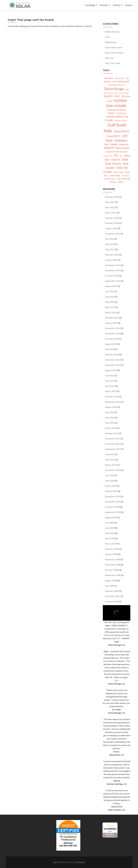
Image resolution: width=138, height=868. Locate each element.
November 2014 (113, 333)
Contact (129, 5)
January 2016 (111, 260)
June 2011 (110, 454)
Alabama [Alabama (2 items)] (107, 82)
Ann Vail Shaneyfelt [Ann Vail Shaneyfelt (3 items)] (121, 81)
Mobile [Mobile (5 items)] (114, 144)
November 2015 (113, 270)
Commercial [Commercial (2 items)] (121, 113)
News (108, 37)
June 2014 (110, 349)
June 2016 (110, 244)
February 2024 (112, 197)
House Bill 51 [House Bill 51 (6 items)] (113, 136)
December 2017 (113, 234)
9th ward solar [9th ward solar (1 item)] (119, 78)
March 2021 (111, 213)
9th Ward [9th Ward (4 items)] (109, 78)
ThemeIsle (80, 862)
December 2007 (113, 596)
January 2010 (111, 491)
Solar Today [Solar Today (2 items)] (119, 172)
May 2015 (110, 302)
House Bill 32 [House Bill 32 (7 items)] (122, 131)
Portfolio (104, 5)
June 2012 (110, 417)
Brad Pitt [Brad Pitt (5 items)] (108, 96)
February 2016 (112, 255)
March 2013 (111, 391)
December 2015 (113, 265)
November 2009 (113, 502)
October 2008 (112, 570)
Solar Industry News (114, 53)
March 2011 (111, 465)
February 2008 (112, 591)
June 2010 (110, 481)
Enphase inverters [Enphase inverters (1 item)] (121, 120)
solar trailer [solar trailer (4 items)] (115, 175)
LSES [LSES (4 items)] (107, 144)
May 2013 (110, 381)
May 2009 (110, 533)
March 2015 (111, 312)
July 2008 (109, 586)
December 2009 (113, 496)
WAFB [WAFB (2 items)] (120, 182)
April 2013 (110, 386)
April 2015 (110, 307)
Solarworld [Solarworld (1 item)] (125, 176)
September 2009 (113, 512)
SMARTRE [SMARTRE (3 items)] (116, 160)
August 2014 (111, 344)
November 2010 (113, 470)
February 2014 (112, 354)
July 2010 (109, 475)
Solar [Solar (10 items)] (125, 159)
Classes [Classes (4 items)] (111, 113)
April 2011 (110, 460)
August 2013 (111, 370)
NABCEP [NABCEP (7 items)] (109, 148)
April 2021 (110, 207)
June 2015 (110, 297)
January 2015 (111, 323)
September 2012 (113, 402)
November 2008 (113, 565)
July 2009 (109, 523)
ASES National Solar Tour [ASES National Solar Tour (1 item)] (117, 85)
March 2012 (111, 428)
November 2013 (113, 360)
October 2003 (112, 601)
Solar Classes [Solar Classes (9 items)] (113, 163)
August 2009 (111, 517)
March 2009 (111, 544)
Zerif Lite (58, 862)
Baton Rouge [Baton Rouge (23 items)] (114, 89)
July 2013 (109, 375)
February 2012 (112, 433)
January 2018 (111, 228)
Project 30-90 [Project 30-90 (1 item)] (108, 156)
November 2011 (113, 444)
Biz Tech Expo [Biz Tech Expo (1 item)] (124, 93)
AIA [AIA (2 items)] (127, 78)
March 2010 (111, 486)
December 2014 (113, 328)
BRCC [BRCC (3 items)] (117, 96)
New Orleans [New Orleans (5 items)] (123, 148)
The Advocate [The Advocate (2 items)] (109, 179)
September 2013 (113, 365)
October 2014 (112, 339)
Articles (116, 5)
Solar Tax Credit (112, 63)
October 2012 (112, 396)
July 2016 (109, 239)
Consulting (90, 5)
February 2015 (112, 318)
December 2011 (113, 439)
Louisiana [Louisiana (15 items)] (121, 140)
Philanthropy (111, 42)
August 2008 (111, 580)
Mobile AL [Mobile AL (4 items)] (124, 144)
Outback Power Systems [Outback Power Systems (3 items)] (117, 152)
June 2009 (110, 528)
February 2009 (112, 549)
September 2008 (113, 575)
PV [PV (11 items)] (116, 155)
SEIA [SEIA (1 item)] (121, 156)
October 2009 (112, 507)
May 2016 (110, 249)
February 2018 (112, 223)
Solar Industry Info (113, 47)
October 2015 (112, 276)
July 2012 (109, 412)
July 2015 (109, 291)
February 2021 (112, 218)
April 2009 (110, 538)
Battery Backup (112, 32)
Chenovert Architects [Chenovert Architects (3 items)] (117, 110)
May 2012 (110, 423)
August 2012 (111, 407)
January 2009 (111, 554)
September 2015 (113, 281)
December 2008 (113, 559)
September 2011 (113, 449)
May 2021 (110, 202)
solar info (109, 58)
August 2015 (111, 286)
